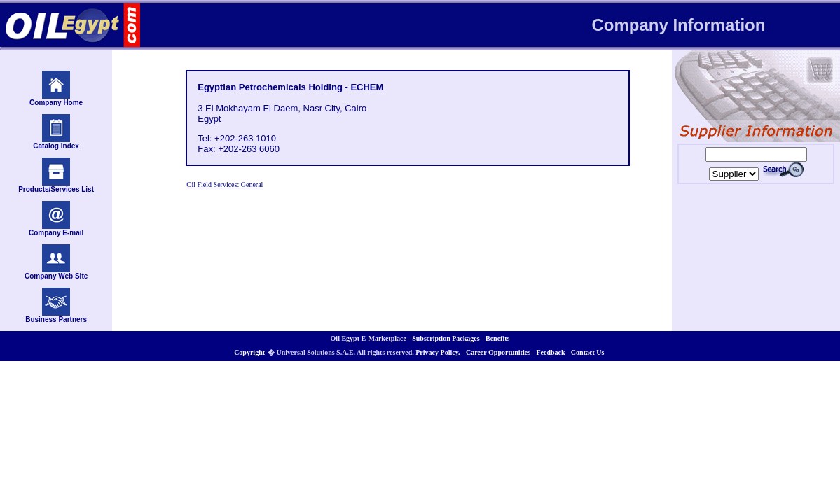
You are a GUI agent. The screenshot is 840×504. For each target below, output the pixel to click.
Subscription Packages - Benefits (461, 338)
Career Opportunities (498, 352)
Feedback (550, 352)
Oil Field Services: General (225, 184)
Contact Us (588, 352)
